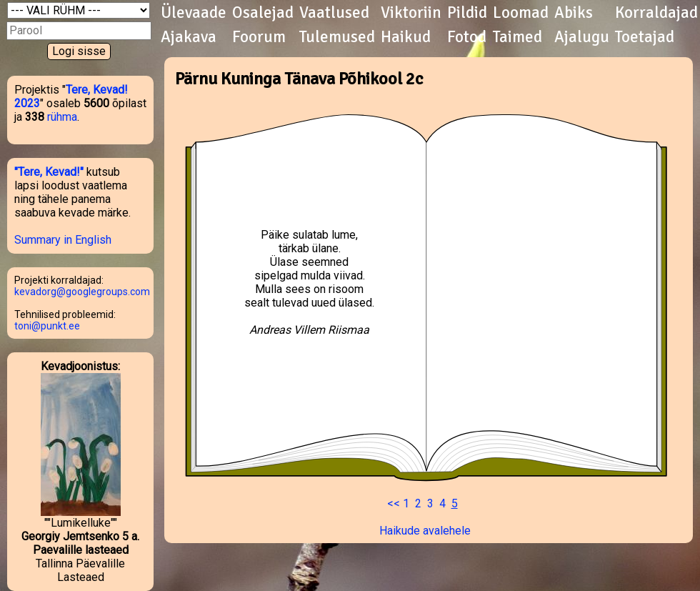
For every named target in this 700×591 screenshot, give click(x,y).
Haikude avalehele (425, 531)
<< (394, 503)
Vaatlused (334, 13)
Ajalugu (582, 37)
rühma (62, 117)
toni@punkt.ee (47, 326)
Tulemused (337, 37)
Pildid (467, 13)
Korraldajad (656, 13)
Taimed (517, 37)
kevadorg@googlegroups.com (82, 292)
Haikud (406, 37)
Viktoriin (411, 13)
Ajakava (189, 37)
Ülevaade (194, 13)
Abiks (574, 13)
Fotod (467, 37)
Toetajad (645, 37)
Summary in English (63, 240)
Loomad (521, 13)
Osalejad (263, 13)
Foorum (259, 37)
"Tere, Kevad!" (49, 172)
